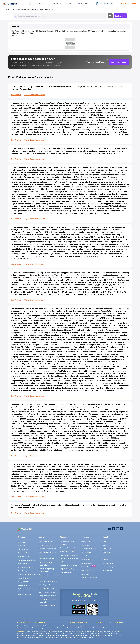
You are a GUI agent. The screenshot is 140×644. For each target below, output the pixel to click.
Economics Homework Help (48, 581)
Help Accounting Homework (69, 555)
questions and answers (19, 9)
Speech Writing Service (25, 556)
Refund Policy (107, 549)
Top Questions (107, 570)
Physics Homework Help (47, 545)
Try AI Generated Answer (35, 95)
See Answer (16, 95)
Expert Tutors (86, 542)
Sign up (133, 4)
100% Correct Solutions (89, 549)
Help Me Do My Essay (67, 569)
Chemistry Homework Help (47, 549)
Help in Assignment (66, 572)
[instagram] (118, 529)
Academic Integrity (109, 567)
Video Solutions (23, 564)
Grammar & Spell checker (89, 578)
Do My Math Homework (46, 588)
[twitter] (122, 529)
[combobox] (60, 16)
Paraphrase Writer (87, 574)
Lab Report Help (23, 549)
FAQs (104, 545)
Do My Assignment (24, 585)
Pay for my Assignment (68, 548)
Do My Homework (24, 582)
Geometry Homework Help (69, 565)
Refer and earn (86, 567)
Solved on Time (86, 560)
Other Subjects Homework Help (49, 585)
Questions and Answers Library (28, 574)
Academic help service (25, 594)
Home (7, 9)
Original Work (86, 545)
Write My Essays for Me (68, 552)
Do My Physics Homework (47, 606)
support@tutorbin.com (80, 622)
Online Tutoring (23, 571)
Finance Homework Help (47, 559)
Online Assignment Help (25, 567)
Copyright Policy (108, 563)
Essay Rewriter (86, 570)
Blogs (105, 542)
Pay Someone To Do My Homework (25, 590)
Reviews (105, 560)
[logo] (10, 4)
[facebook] (110, 529)
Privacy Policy (107, 552)
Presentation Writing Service (27, 560)
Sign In (124, 4)
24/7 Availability (86, 552)
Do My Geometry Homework (48, 592)
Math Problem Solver (24, 578)
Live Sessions (22, 542)
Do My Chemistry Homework (48, 596)
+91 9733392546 (100, 623)
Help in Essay (22, 546)
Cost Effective (86, 556)
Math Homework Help (46, 542)
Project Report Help (24, 553)
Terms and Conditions (110, 556)
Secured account (87, 563)
